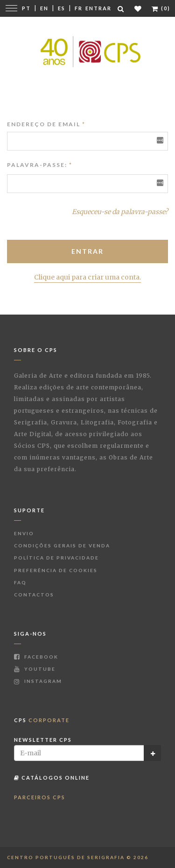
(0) (161, 8)
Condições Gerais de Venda (62, 545)
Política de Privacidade (56, 558)
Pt (26, 8)
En (44, 8)
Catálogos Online (52, 778)
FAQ (20, 582)
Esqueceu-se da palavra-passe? (120, 212)
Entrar (98, 8)
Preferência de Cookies (56, 570)
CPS (42, 720)
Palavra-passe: (37, 165)
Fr (79, 8)
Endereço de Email (46, 124)
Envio (24, 533)
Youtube (35, 669)
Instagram (38, 681)
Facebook (36, 657)
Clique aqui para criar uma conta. (87, 277)
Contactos (34, 595)
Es (62, 8)
